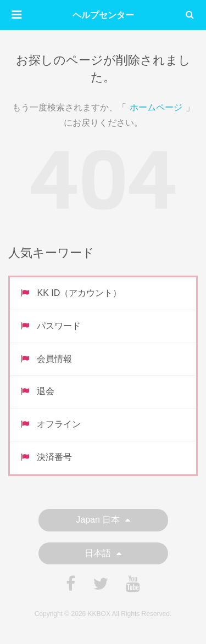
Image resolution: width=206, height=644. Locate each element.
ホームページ (156, 107)
